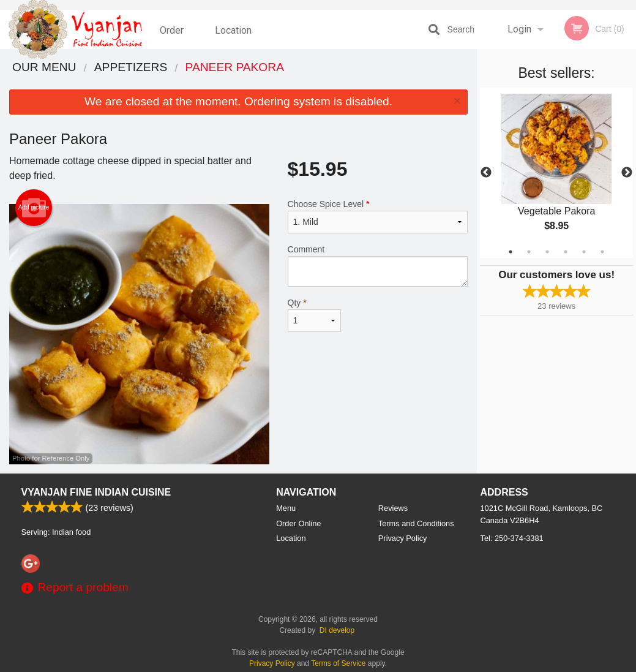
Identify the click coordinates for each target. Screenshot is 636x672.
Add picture (34, 208)
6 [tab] (602, 252)
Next (627, 173)
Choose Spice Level (378, 216)
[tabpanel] (556, 173)
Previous (486, 173)
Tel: (512, 538)
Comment (378, 266)
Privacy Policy (403, 538)
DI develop (337, 630)
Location (233, 29)
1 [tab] (511, 252)
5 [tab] (584, 252)
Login (519, 29)
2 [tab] (529, 252)
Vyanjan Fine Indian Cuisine (96, 492)
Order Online (173, 36)
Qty (315, 315)
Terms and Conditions (416, 523)
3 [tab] (547, 252)
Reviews (393, 508)
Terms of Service (338, 663)
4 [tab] (566, 252)
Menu (286, 508)
